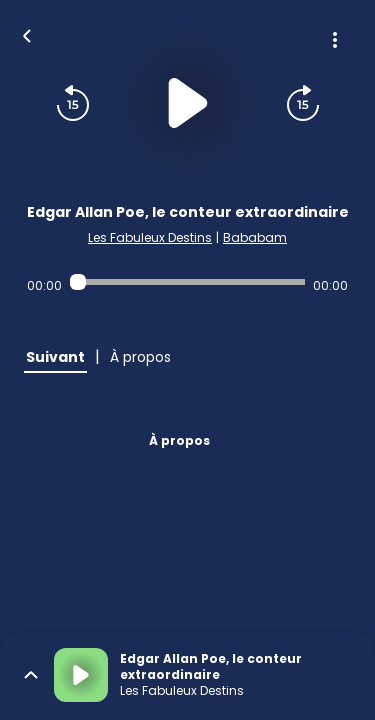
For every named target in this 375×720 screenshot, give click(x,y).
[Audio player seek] (187, 282)
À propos (179, 440)
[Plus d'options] (335, 40)
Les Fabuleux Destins (150, 237)
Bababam (255, 237)
